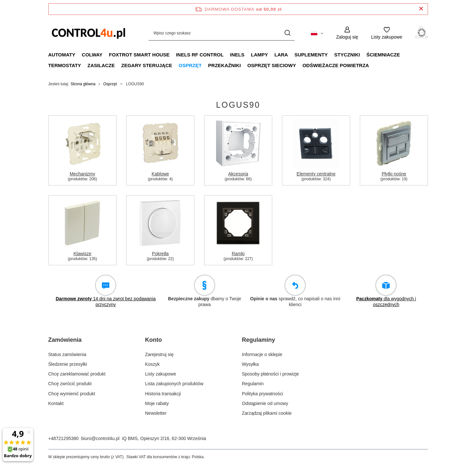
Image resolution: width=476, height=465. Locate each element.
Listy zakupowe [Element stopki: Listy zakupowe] (161, 374)
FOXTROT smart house (139, 55)
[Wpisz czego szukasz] (222, 33)
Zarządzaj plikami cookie (267, 413)
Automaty (62, 55)
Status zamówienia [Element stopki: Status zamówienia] (67, 354)
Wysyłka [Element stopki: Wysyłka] (250, 364)
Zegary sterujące (147, 65)
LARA (281, 55)
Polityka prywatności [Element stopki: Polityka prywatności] (263, 394)
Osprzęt (190, 65)
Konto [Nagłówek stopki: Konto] (153, 340)
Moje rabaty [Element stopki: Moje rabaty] (157, 403)
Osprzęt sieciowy (272, 65)
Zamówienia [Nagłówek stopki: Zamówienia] (65, 340)
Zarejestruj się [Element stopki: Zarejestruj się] (159, 354)
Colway (92, 55)
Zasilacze (101, 65)
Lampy (259, 55)
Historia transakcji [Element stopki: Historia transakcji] (163, 394)
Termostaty (65, 65)
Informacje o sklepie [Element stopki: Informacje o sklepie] (262, 354)
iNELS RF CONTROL (200, 55)
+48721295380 (64, 438)
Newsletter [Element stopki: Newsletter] (156, 413)
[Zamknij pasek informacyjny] (421, 9)
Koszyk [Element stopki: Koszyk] (152, 364)
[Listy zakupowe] (387, 33)
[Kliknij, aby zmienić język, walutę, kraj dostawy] (317, 33)
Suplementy (311, 55)
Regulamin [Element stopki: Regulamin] (253, 384)
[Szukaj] (287, 33)
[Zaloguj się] (347, 33)
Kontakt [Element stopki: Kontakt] (56, 403)
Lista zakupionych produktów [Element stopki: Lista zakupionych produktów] (174, 384)
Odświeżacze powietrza (336, 65)
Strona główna (83, 84)
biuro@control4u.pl (100, 438)
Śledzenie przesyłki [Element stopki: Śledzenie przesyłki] (68, 364)
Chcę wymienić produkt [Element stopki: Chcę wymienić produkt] (72, 394)
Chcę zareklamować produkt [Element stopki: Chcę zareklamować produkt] (77, 374)
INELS (237, 55)
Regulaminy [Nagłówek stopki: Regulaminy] (259, 340)
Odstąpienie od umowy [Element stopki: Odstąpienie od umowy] (265, 403)
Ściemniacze (383, 55)
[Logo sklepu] (89, 33)
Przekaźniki (224, 65)
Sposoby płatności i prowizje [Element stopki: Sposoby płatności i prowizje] (271, 374)
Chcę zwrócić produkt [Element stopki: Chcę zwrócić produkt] (70, 384)
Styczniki (347, 55)
